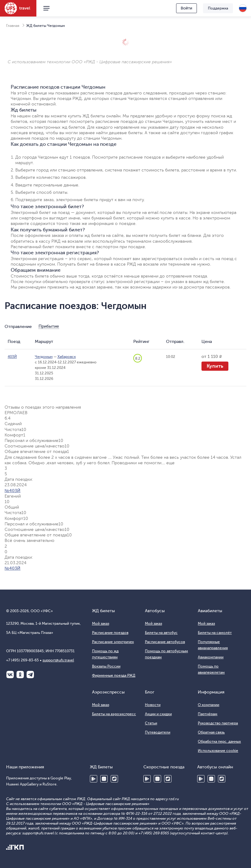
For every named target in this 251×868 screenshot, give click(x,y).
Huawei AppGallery (104, 779)
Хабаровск (67, 357)
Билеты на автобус (161, 633)
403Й (12, 357)
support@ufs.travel (58, 660)
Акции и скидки (158, 714)
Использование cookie (218, 751)
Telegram (30, 675)
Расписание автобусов (165, 642)
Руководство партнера (218, 723)
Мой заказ (101, 623)
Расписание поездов (110, 633)
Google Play (94, 779)
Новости (153, 705)
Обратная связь (211, 732)
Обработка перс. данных (219, 741)
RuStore (114, 779)
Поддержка (218, 8)
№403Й (13, 491)
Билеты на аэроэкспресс (114, 714)
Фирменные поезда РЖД (114, 675)
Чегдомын (44, 357)
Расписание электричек (113, 642)
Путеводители (158, 732)
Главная (13, 26)
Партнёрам (208, 714)
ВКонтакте (10, 675)
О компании (209, 705)
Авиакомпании (211, 657)
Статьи (151, 723)
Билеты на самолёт (215, 633)
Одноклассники (20, 675)
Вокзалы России (106, 666)
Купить (215, 366)
